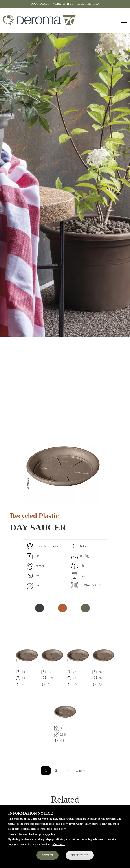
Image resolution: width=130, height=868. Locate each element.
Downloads (40, 4)
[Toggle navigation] (124, 20)
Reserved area (88, 4)
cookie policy (59, 834)
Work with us (63, 4)
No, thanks (80, 861)
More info (59, 850)
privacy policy (47, 839)
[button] (63, 466)
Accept (47, 861)
